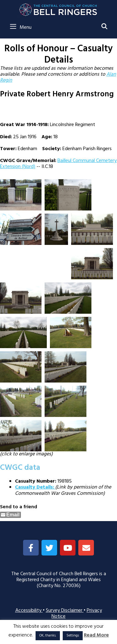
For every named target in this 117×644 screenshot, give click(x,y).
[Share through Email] (10, 515)
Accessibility (29, 611)
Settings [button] (73, 636)
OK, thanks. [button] (48, 636)
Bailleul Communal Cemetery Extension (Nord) (58, 164)
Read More (96, 635)
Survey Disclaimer (65, 611)
